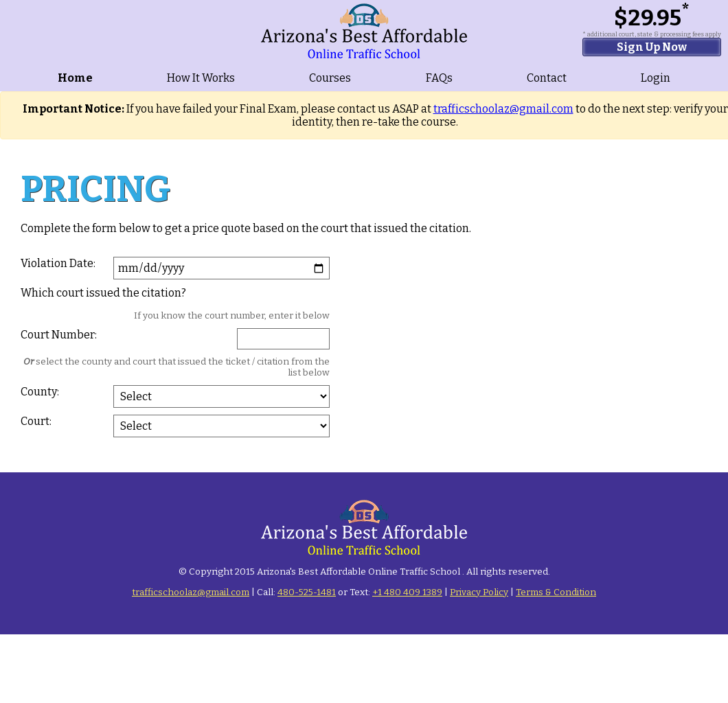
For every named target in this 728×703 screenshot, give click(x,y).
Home (75, 78)
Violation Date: (58, 263)
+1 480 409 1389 (407, 592)
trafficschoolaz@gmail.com (503, 109)
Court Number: (59, 335)
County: (40, 392)
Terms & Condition (556, 592)
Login (656, 78)
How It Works (201, 78)
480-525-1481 (307, 592)
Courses (330, 78)
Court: (36, 421)
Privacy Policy (479, 592)
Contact (547, 78)
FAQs (439, 78)
